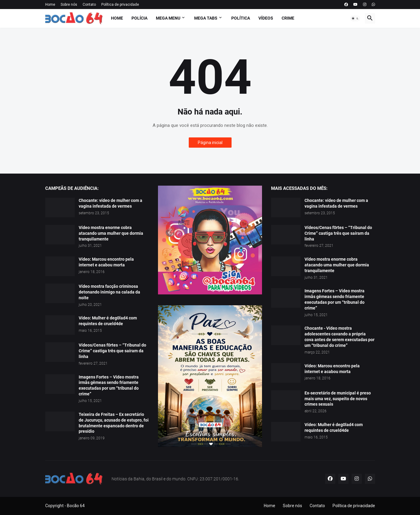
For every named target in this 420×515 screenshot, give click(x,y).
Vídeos (266, 18)
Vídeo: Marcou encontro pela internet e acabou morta (106, 262)
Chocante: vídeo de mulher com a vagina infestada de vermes (111, 203)
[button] (355, 18)
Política (241, 18)
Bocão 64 (76, 506)
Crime (288, 18)
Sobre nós (69, 5)
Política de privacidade (120, 5)
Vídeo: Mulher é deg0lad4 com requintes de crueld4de (108, 321)
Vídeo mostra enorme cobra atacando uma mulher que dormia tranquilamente (111, 233)
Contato (89, 5)
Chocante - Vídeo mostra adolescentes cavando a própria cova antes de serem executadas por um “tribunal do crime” (339, 337)
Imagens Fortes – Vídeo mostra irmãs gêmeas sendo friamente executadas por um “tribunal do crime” (109, 386)
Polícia (139, 18)
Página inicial (210, 143)
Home (50, 5)
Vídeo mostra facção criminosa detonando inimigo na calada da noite (109, 292)
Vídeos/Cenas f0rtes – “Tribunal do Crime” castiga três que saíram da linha (112, 351)
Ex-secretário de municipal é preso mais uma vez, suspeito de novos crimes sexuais (338, 399)
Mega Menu (168, 18)
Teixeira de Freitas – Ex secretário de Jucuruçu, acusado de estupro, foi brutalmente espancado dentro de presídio (114, 423)
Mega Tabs (206, 18)
